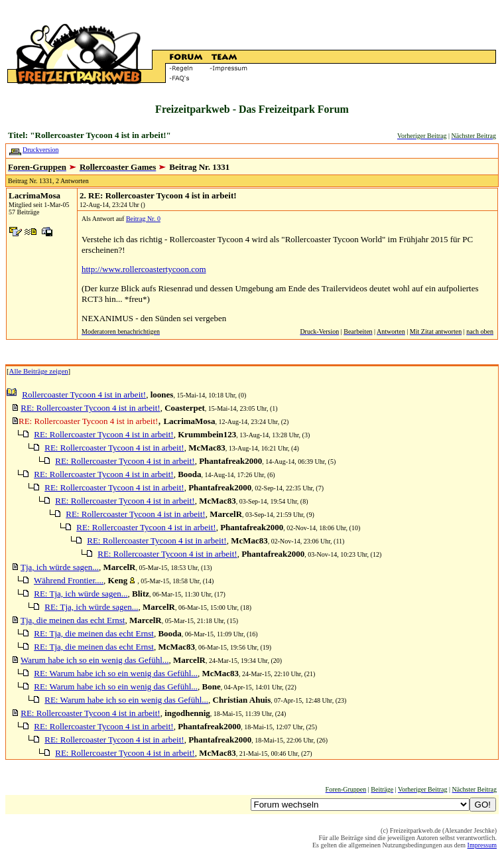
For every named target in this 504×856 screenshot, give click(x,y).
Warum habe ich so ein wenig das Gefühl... (95, 660)
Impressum (482, 845)
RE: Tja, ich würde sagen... (81, 594)
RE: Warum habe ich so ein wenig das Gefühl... (116, 673)
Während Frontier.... (69, 580)
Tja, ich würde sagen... (60, 567)
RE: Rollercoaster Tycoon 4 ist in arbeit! (90, 408)
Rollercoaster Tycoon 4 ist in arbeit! (84, 394)
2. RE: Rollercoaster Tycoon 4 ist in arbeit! (158, 195)
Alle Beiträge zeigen (39, 371)
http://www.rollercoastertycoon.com (144, 269)
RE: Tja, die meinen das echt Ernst (94, 633)
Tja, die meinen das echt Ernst (73, 620)
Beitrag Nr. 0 (143, 219)
